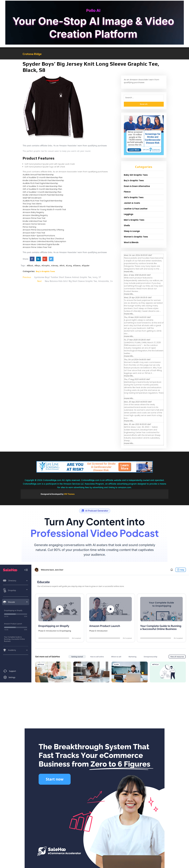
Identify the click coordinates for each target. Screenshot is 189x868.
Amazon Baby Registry (33, 212)
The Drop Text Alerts (32, 204)
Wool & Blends (131, 242)
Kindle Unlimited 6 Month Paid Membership (43, 206)
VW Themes (69, 494)
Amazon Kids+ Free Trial (34, 233)
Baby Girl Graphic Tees (136, 175)
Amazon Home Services (34, 224)
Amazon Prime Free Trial (34, 218)
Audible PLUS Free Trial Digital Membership (42, 201)
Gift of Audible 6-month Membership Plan (42, 189)
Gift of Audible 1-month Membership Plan (42, 192)
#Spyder (86, 266)
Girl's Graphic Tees (134, 197)
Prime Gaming (29, 227)
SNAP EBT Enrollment (32, 198)
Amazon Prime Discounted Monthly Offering (43, 230)
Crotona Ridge (32, 54)
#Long (69, 266)
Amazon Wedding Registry (35, 215)
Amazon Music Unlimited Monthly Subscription (44, 241)
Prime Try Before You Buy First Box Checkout (43, 239)
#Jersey (55, 266)
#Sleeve (77, 266)
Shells (127, 225)
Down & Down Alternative (137, 186)
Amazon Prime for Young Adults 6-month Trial (44, 209)
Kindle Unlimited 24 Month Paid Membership (43, 180)
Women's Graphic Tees (136, 237)
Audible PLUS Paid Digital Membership (40, 183)
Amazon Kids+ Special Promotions (39, 236)
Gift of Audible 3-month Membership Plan (42, 186)
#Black (30, 266)
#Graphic (46, 266)
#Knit (62, 266)
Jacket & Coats (132, 203)
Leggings (129, 214)
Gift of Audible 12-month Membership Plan (43, 177)
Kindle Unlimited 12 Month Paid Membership (43, 195)
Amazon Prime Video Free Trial (37, 247)
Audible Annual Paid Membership (38, 175)
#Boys (37, 266)
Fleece (127, 192)
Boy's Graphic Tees (45, 271)
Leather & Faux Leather (136, 209)
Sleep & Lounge (132, 231)
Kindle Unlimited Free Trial (35, 221)
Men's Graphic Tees (134, 220)
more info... (129, 272)
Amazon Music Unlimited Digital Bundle (41, 244)
